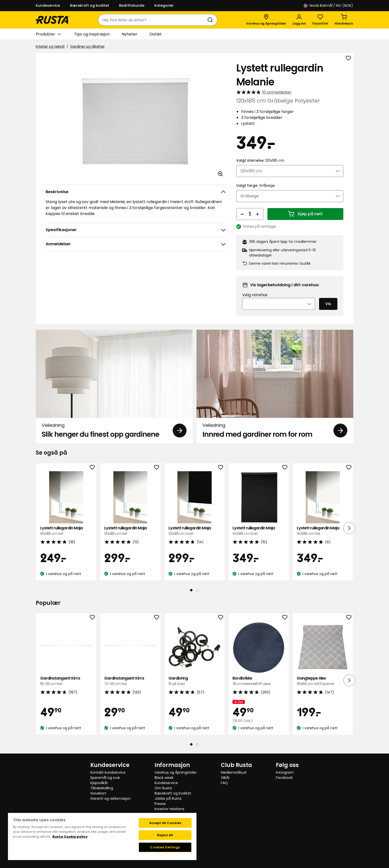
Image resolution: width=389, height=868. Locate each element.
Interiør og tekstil (50, 46)
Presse (160, 804)
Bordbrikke (259, 681)
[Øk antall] (258, 214)
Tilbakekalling (102, 788)
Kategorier (164, 5)
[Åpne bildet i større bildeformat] (220, 174)
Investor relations (169, 809)
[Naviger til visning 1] (191, 590)
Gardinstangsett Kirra (66, 681)
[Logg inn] (299, 20)
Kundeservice (48, 5)
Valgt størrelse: (260, 160)
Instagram (285, 772)
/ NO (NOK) (328, 6)
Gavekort (98, 793)
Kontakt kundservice (108, 772)
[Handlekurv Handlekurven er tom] (344, 20)
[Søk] (211, 20)
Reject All (165, 835)
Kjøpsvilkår (99, 783)
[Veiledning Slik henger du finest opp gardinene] (114, 386)
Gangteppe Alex (323, 681)
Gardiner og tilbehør (87, 46)
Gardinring (194, 681)
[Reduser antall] (242, 214)
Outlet (156, 34)
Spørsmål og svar (105, 778)
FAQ (224, 783)
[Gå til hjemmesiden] (53, 20)
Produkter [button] (48, 34)
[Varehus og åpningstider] (266, 20)
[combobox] (153, 20)
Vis (328, 304)
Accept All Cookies (165, 823)
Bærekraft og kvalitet (90, 5)
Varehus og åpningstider (176, 772)
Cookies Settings (165, 847)
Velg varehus (255, 295)
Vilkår (225, 778)
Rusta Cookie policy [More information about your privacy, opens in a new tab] (70, 837)
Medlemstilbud (234, 772)
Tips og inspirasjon (92, 34)
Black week (164, 778)
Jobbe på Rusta (168, 798)
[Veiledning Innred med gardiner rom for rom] (275, 386)
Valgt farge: (256, 185)
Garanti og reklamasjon (111, 798)
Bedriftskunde (132, 5)
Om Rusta (163, 788)
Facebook (284, 778)
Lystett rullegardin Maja (66, 531)
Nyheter (130, 34)
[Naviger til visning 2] (198, 590)
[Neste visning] (349, 528)
